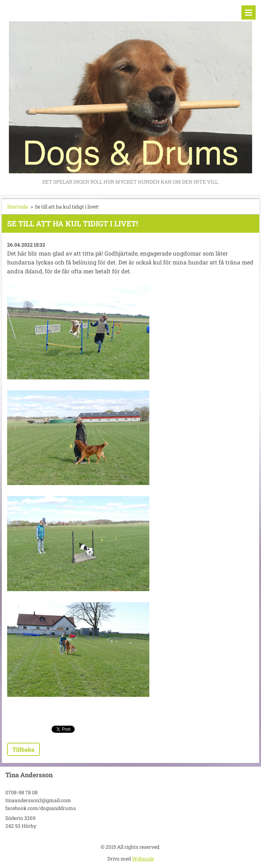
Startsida (18, 207)
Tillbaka (23, 749)
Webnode (143, 859)
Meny (249, 12)
